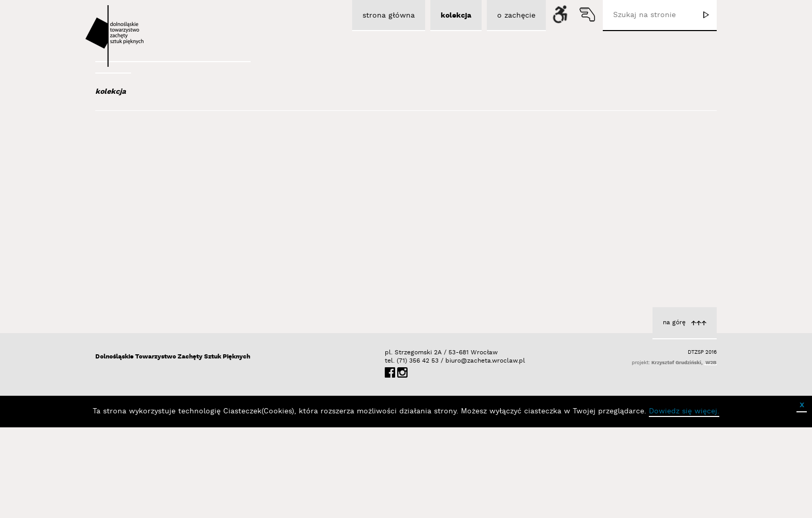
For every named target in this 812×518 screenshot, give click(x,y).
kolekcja (111, 92)
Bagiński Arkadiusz (153, 246)
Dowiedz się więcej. (684, 502)
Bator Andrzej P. (153, 315)
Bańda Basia (147, 287)
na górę (674, 413)
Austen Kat (142, 208)
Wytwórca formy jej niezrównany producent (621, 256)
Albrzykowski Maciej (157, 180)
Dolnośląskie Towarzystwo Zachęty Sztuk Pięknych (173, 447)
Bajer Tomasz (146, 260)
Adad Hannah (146, 166)
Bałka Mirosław (149, 274)
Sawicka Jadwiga (457, 277)
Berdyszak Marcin (156, 343)
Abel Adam (140, 152)
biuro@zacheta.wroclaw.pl (451, 451)
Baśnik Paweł (147, 301)
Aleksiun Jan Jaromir (158, 194)
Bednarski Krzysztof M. (164, 329)
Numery (474, 266)
